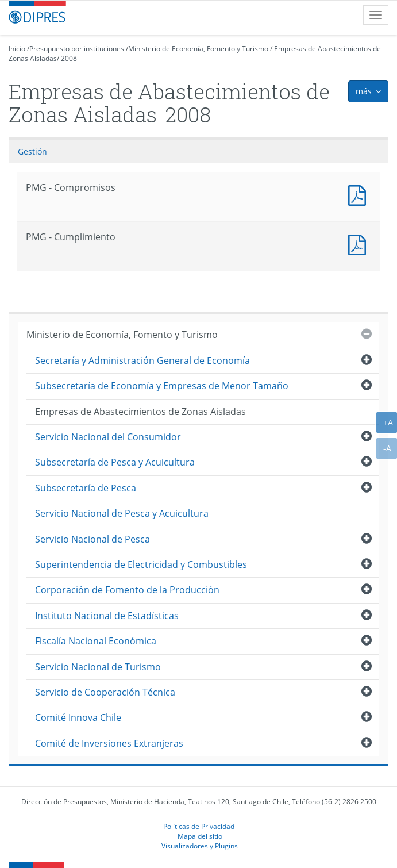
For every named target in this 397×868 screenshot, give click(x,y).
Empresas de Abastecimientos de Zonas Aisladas (140, 412)
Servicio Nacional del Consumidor (108, 437)
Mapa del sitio (200, 836)
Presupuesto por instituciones (77, 49)
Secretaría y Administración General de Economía (142, 360)
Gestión (32, 151)
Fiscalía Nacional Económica (96, 641)
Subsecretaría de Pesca (86, 488)
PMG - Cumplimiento (360, 243)
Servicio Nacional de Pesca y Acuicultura (122, 513)
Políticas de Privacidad (199, 826)
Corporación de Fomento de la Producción (127, 590)
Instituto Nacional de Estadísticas (107, 616)
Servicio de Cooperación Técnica (105, 692)
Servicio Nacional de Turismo (98, 667)
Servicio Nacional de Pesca (92, 539)
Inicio (17, 49)
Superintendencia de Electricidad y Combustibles (141, 564)
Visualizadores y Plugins (200, 846)
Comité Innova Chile (78, 717)
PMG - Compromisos (360, 194)
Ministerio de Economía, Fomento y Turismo (198, 49)
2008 (69, 58)
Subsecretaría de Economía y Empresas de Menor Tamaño (162, 386)
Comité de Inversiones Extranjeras (109, 743)
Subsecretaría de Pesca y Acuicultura (115, 462)
